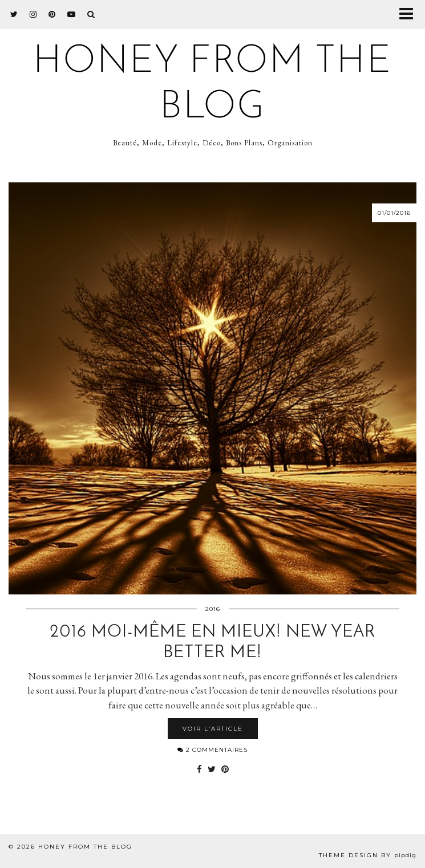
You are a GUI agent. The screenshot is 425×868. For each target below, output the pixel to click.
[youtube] (72, 14)
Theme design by (368, 855)
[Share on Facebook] (199, 769)
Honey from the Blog (85, 847)
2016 (213, 609)
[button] (410, 15)
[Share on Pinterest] (225, 769)
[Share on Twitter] (212, 769)
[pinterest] (52, 14)
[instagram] (33, 14)
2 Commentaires (212, 750)
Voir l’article (213, 729)
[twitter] (14, 14)
